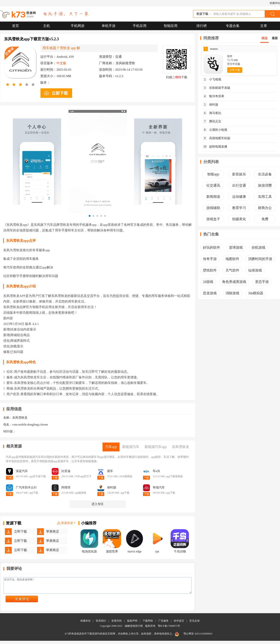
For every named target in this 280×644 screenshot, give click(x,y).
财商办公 (265, 208)
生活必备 (265, 174)
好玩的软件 (212, 247)
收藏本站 (275, 3)
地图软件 (232, 259)
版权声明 (132, 624)
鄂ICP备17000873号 (169, 629)
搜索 (272, 14)
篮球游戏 (236, 247)
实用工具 (265, 197)
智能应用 (171, 26)
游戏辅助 (213, 208)
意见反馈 (194, 624)
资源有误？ (67, 523)
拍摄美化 (239, 219)
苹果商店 (53, 532)
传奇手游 (210, 259)
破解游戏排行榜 (134, 629)
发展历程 (117, 624)
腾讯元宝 (212, 122)
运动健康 (239, 197)
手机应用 (140, 26)
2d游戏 (208, 282)
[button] (90, 216)
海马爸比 (212, 113)
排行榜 (202, 26)
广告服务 (163, 624)
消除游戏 (232, 293)
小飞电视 (212, 80)
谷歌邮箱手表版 (216, 88)
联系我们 (101, 624)
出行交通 (239, 185)
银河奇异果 (213, 96)
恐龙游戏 (210, 293)
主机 (47, 26)
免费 (265, 219)
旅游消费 (265, 185)
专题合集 (233, 26)
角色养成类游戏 (234, 282)
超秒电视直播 (215, 147)
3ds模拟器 (256, 293)
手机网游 (78, 26)
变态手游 (262, 282)
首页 (16, 26)
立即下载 (20, 532)
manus (211, 49)
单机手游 (109, 26)
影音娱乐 (239, 174)
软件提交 (179, 624)
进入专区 (98, 504)
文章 (264, 26)
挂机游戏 (258, 247)
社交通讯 (213, 185)
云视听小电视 (215, 130)
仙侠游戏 (255, 270)
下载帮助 (148, 624)
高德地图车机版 (216, 138)
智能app (213, 174)
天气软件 (232, 270)
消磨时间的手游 (260, 259)
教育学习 (239, 208)
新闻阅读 (213, 197)
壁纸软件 (210, 270)
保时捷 (210, 105)
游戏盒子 (213, 219)
